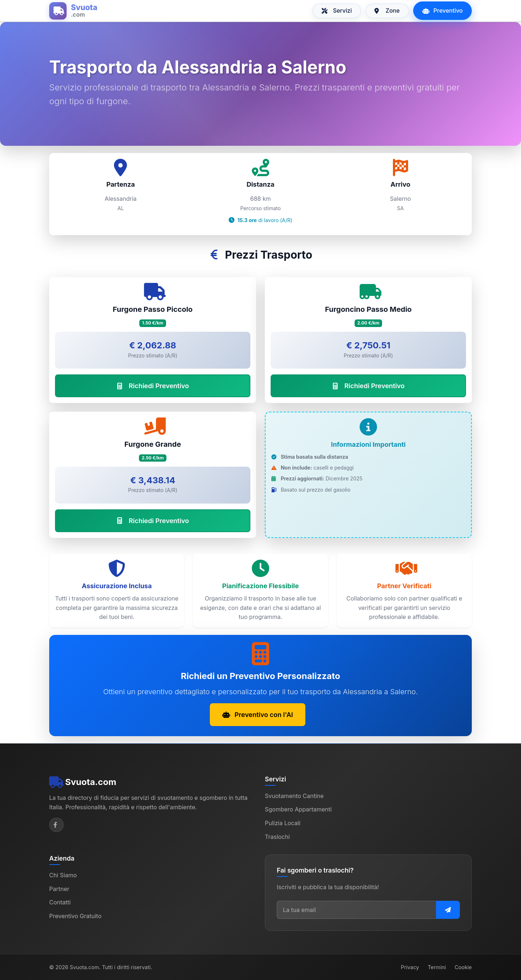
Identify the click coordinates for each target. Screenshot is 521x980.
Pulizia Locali (283, 823)
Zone (387, 10)
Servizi (337, 10)
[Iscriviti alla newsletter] (448, 910)
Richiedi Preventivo (153, 386)
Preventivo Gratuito (75, 916)
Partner (59, 889)
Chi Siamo (63, 875)
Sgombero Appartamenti (298, 809)
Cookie (463, 967)
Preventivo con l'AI (258, 715)
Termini (437, 967)
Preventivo (442, 10)
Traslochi (277, 837)
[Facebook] (56, 825)
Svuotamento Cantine (294, 796)
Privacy (410, 967)
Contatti (60, 902)
